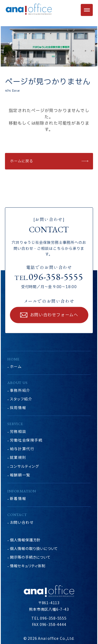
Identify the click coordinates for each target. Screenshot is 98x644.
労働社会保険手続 (26, 440)
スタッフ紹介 (21, 399)
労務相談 (18, 431)
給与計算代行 (22, 449)
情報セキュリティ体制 (28, 566)
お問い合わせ (22, 522)
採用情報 (18, 408)
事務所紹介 (20, 390)
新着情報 (18, 498)
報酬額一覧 (20, 475)
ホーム (16, 366)
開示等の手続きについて (30, 557)
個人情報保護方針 (25, 540)
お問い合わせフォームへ (54, 315)
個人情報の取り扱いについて (34, 548)
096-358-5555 (56, 277)
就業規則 (18, 457)
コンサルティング (25, 466)
